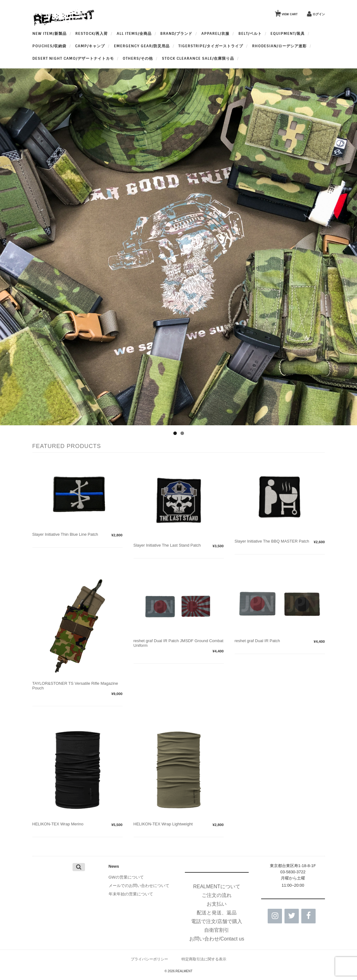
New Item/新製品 (49, 34)
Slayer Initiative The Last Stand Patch (167, 545)
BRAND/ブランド (176, 34)
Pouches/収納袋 (49, 46)
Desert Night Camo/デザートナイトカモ (73, 58)
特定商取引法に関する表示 (204, 959)
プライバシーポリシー (149, 959)
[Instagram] (275, 916)
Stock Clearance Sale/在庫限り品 (198, 58)
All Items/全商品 (134, 34)
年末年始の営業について (131, 894)
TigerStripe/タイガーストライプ (211, 46)
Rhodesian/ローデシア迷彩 (279, 46)
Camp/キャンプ (90, 46)
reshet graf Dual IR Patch (257, 641)
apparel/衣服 (215, 34)
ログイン (319, 14)
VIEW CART (287, 13)
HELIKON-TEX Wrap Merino (58, 824)
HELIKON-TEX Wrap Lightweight (163, 824)
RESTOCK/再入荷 (92, 34)
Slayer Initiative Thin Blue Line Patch (65, 534)
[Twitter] (292, 916)
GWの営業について (126, 877)
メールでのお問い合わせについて (139, 886)
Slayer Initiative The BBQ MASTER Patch (272, 541)
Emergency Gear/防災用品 (142, 46)
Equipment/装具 (288, 34)
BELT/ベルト (250, 34)
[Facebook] (308, 916)
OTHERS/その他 (138, 58)
